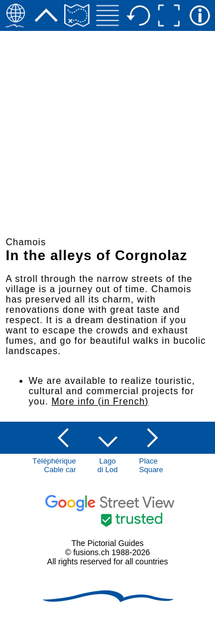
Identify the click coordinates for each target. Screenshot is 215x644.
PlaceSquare (151, 465)
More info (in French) (100, 401)
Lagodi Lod (107, 465)
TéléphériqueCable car (54, 465)
